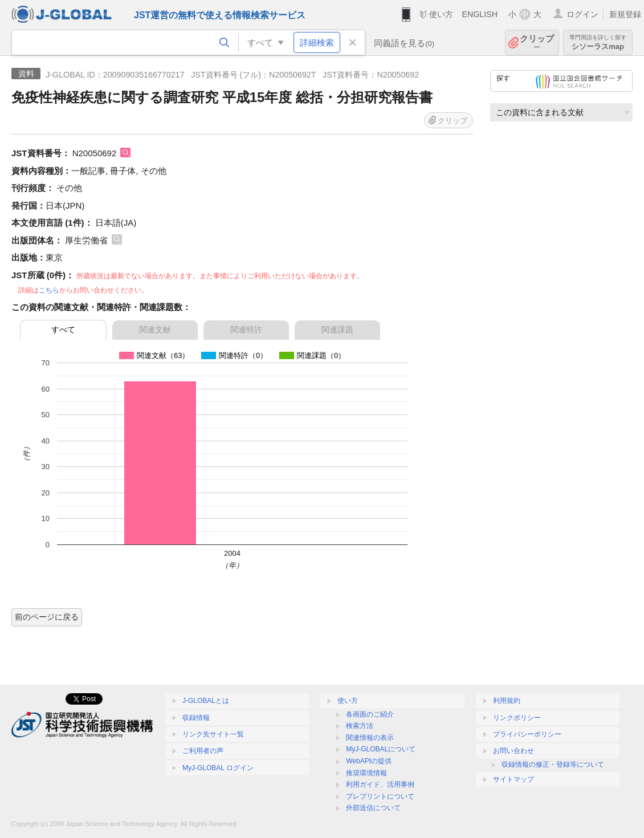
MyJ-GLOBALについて (381, 749)
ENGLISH (480, 14)
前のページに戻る (47, 617)
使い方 (441, 14)
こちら (49, 290)
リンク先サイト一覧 (213, 734)
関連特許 (246, 329)
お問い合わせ (513, 751)
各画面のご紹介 (370, 714)
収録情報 (196, 718)
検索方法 (360, 726)
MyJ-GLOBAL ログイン (218, 768)
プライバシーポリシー (527, 734)
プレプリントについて (380, 796)
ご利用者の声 (203, 751)
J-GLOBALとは (206, 701)
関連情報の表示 (370, 738)
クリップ (537, 42)
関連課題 (337, 329)
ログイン (582, 14)
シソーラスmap (598, 42)
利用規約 (507, 701)
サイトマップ (513, 779)
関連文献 (155, 329)
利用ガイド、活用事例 (380, 784)
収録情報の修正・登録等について (553, 764)
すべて (63, 329)
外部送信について (373, 808)
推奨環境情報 (366, 773)
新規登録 (625, 14)
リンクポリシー (517, 718)
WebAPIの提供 (369, 761)
